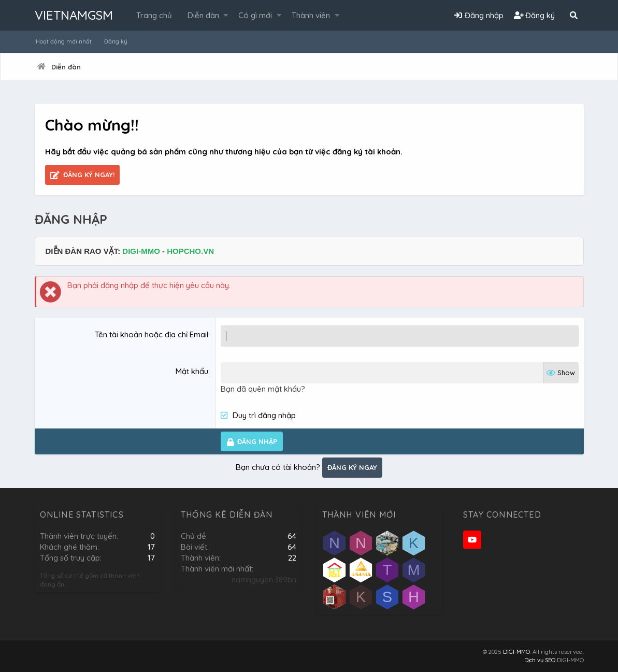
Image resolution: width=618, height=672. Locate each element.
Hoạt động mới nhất (64, 41)
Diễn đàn (203, 15)
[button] (226, 15)
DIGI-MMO (141, 251)
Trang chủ (154, 15)
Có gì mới (255, 15)
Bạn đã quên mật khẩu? (263, 389)
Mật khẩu (192, 371)
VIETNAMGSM (74, 15)
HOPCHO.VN (190, 251)
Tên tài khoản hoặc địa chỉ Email (152, 334)
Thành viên (311, 15)
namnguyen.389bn (264, 580)
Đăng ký (116, 41)
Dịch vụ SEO (540, 660)
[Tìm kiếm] (574, 15)
